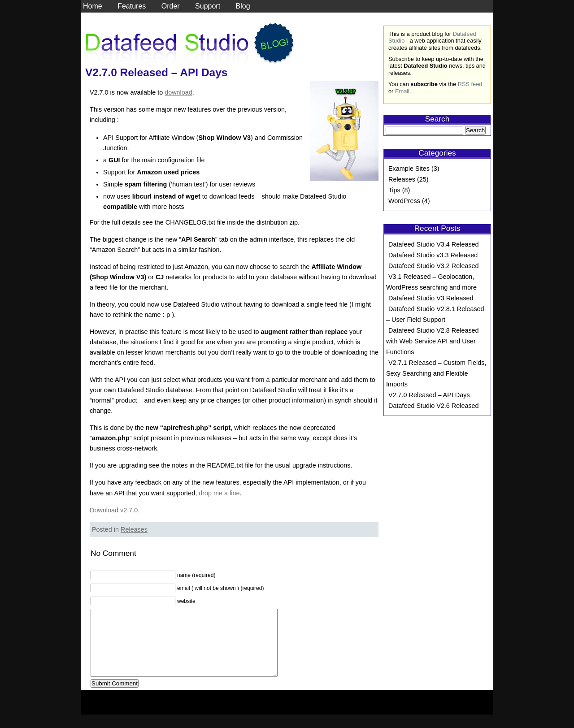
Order (171, 6)
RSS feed (470, 84)
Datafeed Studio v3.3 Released (433, 255)
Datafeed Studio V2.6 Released (434, 406)
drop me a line (219, 493)
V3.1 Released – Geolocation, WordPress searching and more (431, 282)
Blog (243, 6)
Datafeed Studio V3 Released (431, 298)
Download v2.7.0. (115, 510)
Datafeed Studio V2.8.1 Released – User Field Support (435, 314)
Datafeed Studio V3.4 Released (434, 244)
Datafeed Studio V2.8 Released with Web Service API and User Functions (433, 341)
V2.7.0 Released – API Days (156, 72)
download (178, 92)
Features (132, 6)
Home (93, 6)
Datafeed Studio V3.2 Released (434, 266)
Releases (134, 529)
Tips (394, 190)
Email (402, 91)
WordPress (404, 201)
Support (208, 6)
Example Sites (409, 169)
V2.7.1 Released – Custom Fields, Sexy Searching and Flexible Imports (436, 373)
